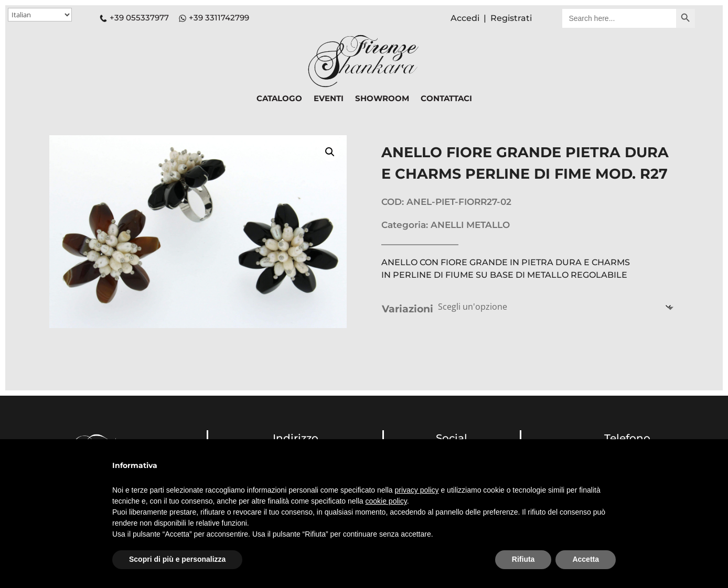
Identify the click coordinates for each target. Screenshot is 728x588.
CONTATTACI (446, 99)
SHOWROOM (382, 99)
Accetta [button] (586, 559)
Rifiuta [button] (523, 559)
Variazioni (408, 309)
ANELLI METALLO (470, 225)
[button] (330, 152)
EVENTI (329, 99)
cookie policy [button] (386, 501)
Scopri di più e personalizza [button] (177, 559)
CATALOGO (279, 99)
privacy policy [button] (417, 490)
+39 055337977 (134, 18)
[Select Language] (40, 15)
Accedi (465, 18)
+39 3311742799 (219, 18)
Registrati (511, 18)
